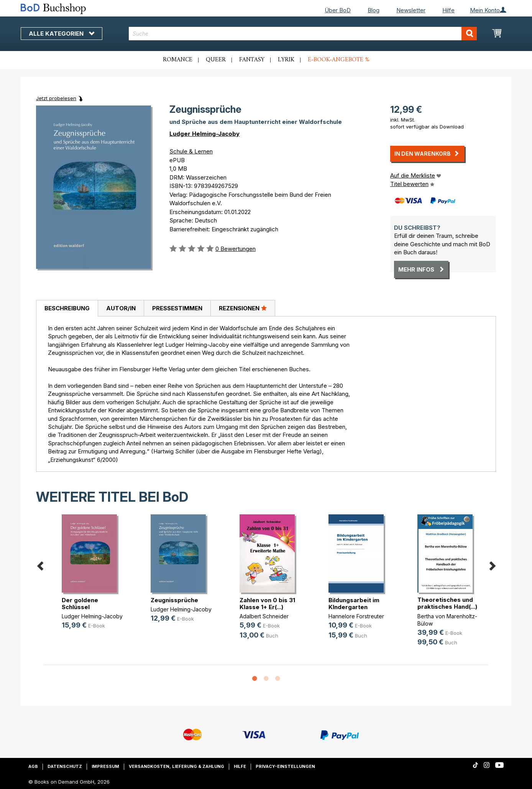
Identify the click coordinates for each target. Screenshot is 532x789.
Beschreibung (67, 308)
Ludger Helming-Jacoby (204, 134)
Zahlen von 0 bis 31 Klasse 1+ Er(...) (267, 604)
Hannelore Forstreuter (356, 616)
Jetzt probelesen (56, 98)
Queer (216, 60)
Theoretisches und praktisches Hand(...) (447, 603)
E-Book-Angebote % (339, 60)
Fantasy (252, 60)
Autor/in (121, 308)
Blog (374, 10)
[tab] (67, 308)
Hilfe (448, 10)
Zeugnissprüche (174, 600)
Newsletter (411, 10)
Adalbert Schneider (264, 616)
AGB (33, 766)
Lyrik (286, 60)
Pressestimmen (177, 308)
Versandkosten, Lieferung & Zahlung (177, 766)
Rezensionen (243, 308)
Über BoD (338, 10)
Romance (178, 60)
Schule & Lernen (191, 151)
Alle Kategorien (62, 34)
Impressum (105, 766)
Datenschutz (65, 766)
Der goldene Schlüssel (80, 604)
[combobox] (303, 34)
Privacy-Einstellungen (285, 766)
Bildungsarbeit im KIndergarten (354, 604)
